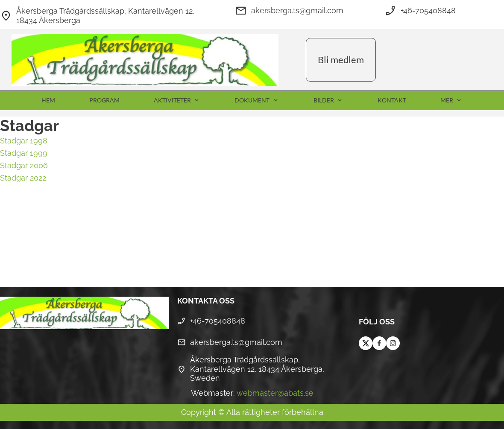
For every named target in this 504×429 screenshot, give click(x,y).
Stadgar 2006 (24, 165)
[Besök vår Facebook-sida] (379, 343)
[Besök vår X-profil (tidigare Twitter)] (366, 343)
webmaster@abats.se (275, 393)
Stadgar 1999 (24, 153)
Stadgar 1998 (24, 141)
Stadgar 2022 (23, 178)
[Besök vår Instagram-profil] (393, 343)
